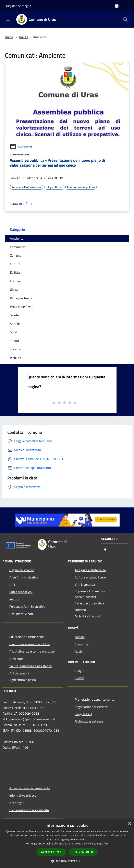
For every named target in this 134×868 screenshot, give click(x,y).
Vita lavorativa (85, 585)
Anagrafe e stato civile (90, 570)
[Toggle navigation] (8, 19)
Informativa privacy (23, 795)
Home (9, 37)
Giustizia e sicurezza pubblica (29, 644)
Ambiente (17, 238)
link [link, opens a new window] (106, 844)
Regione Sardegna (19, 6)
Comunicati (21, 147)
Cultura (15, 264)
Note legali (17, 803)
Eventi (79, 678)
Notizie (80, 637)
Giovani (15, 290)
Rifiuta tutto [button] (83, 852)
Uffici (13, 585)
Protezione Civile (22, 307)
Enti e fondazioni (21, 592)
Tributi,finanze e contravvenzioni (32, 651)
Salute (14, 315)
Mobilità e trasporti (88, 616)
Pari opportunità (21, 298)
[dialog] (67, 844)
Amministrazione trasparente (30, 788)
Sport (14, 332)
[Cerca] (125, 19)
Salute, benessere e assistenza (31, 666)
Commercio (18, 247)
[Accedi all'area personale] (117, 6)
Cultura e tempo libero (90, 577)
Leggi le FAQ (83, 714)
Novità (23, 37)
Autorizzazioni (19, 673)
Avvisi (79, 652)
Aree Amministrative (24, 577)
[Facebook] (105, 550)
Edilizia (15, 272)
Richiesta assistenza (89, 721)
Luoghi (80, 671)
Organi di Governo (22, 570)
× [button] (129, 824)
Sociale (15, 324)
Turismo (15, 349)
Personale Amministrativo (27, 606)
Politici (14, 599)
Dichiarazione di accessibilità (29, 810)
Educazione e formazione (27, 637)
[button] (67, 861)
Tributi (14, 341)
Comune (16, 255)
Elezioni (15, 281)
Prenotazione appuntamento (95, 699)
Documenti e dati (21, 614)
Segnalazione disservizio (92, 707)
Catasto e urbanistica (89, 603)
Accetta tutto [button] (51, 852)
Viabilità (16, 358)
